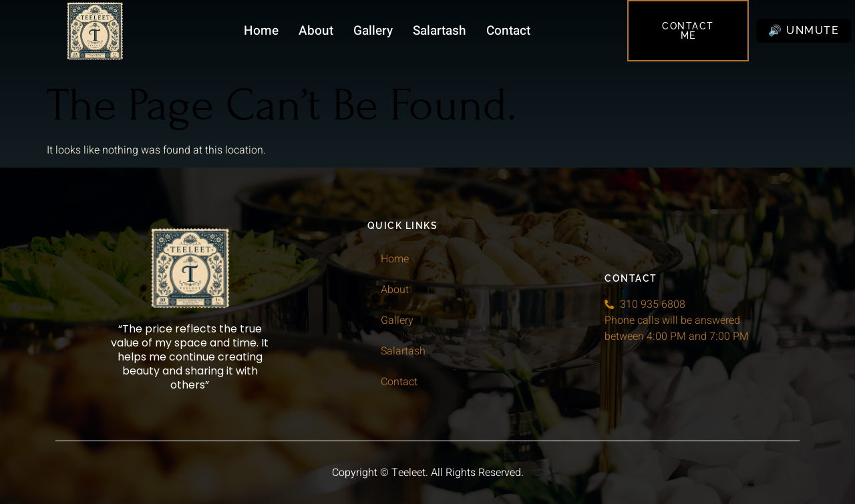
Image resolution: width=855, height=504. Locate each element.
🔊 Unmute (804, 30)
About (316, 31)
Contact (508, 31)
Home (261, 31)
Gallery (373, 31)
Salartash (440, 31)
